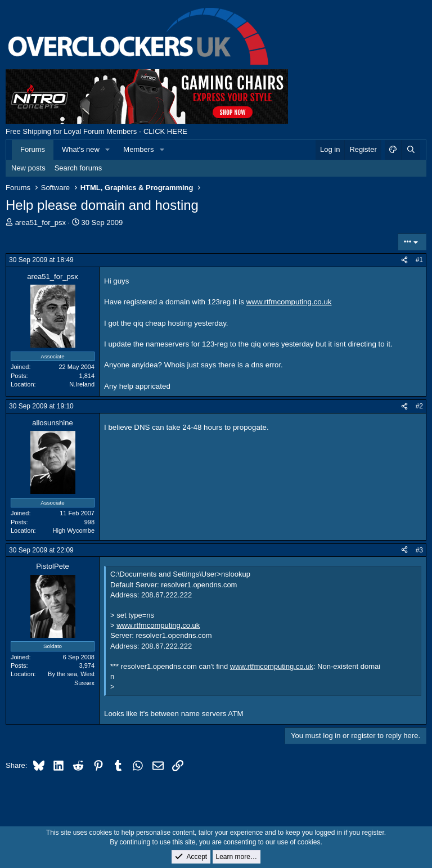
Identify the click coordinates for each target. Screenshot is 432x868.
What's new (81, 149)
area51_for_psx (40, 222)
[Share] (404, 260)
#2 (419, 406)
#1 (419, 260)
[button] (108, 150)
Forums (33, 149)
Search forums (78, 168)
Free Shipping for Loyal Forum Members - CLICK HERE (96, 131)
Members (138, 149)
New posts (28, 168)
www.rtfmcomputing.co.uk (289, 302)
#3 (419, 550)
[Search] (411, 150)
